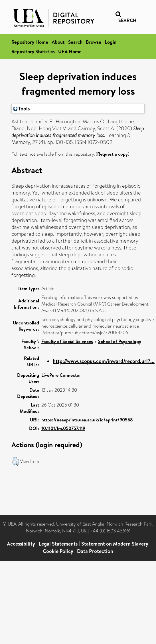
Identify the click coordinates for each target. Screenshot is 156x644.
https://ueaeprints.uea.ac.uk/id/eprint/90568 (87, 420)
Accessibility (21, 544)
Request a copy (113, 154)
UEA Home (70, 51)
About (58, 42)
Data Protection (95, 551)
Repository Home (30, 42)
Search (75, 42)
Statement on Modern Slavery (115, 544)
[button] (16, 461)
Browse (94, 42)
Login (111, 42)
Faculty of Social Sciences (67, 341)
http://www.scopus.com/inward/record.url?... (104, 361)
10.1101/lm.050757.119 (63, 428)
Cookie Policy (58, 551)
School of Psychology (120, 341)
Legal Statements (58, 544)
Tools (22, 108)
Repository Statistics (33, 51)
